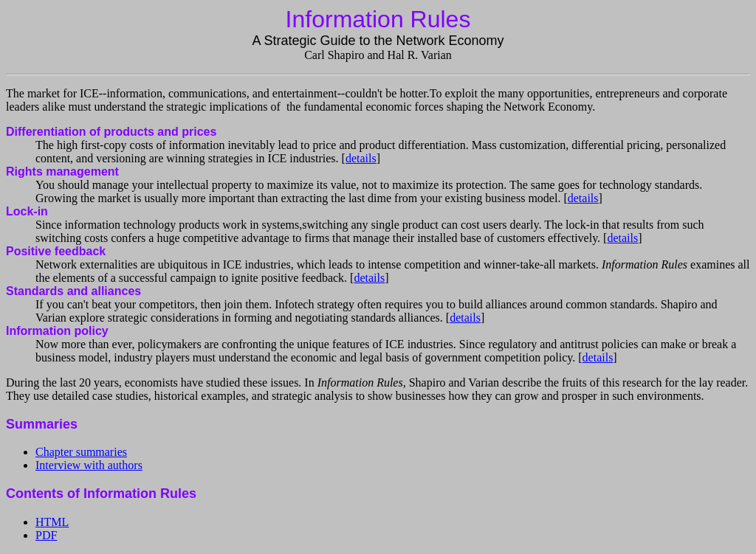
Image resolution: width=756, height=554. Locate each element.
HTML (52, 522)
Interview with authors (89, 465)
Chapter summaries (81, 452)
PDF (46, 535)
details (361, 158)
